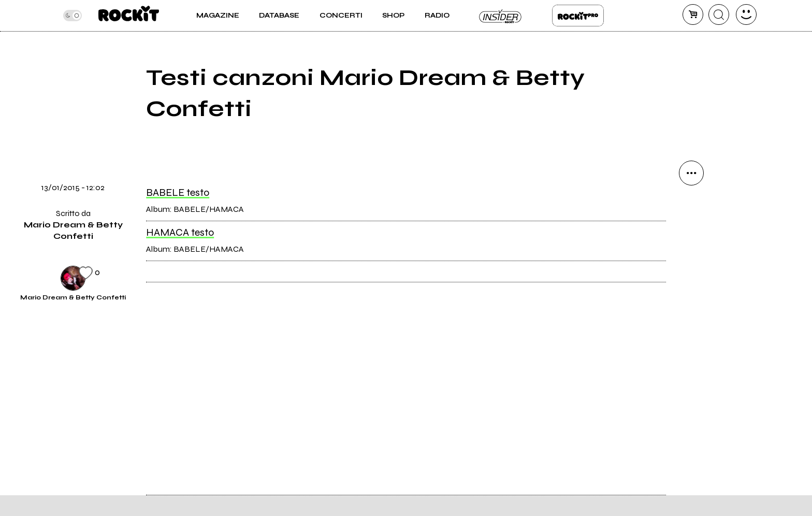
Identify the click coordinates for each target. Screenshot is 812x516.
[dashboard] (746, 15)
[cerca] (719, 15)
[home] (129, 16)
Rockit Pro (578, 16)
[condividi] (691, 173)
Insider (501, 16)
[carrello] (693, 15)
